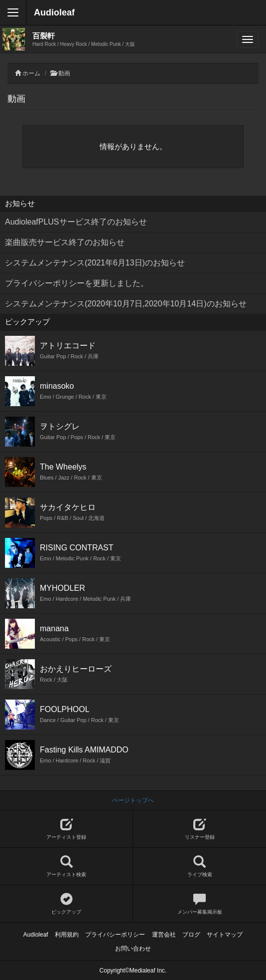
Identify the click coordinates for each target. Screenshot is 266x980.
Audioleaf (54, 12)
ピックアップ (66, 904)
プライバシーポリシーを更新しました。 (77, 283)
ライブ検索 (199, 866)
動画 (64, 73)
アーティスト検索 (66, 866)
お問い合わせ (133, 949)
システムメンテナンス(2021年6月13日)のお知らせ (95, 263)
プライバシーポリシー (115, 935)
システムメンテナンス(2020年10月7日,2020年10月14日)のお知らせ (126, 304)
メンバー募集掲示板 (199, 904)
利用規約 (67, 935)
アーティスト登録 (66, 829)
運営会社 (164, 935)
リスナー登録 (199, 829)
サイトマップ (225, 935)
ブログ (191, 935)
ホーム (31, 73)
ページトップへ (133, 800)
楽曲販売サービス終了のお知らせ (65, 242)
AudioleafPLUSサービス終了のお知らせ (76, 222)
